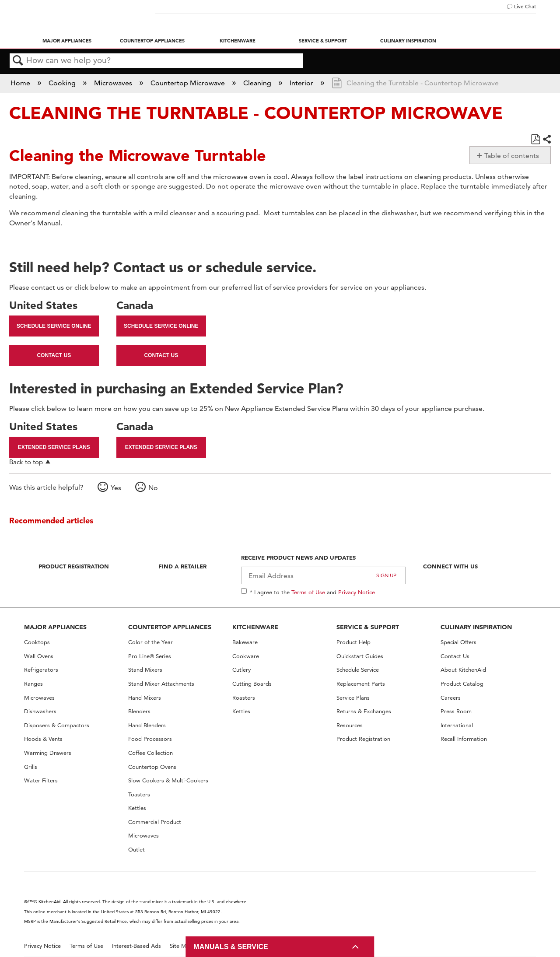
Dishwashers (40, 711)
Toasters (139, 794)
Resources (350, 725)
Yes (116, 488)
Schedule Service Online (54, 326)
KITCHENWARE (255, 627)
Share (546, 140)
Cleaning (258, 83)
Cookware (246, 656)
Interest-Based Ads (136, 946)
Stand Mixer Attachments (161, 684)
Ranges (33, 684)
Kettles (137, 808)
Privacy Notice (357, 592)
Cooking (63, 83)
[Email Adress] (324, 575)
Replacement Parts (361, 684)
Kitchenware (238, 41)
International (457, 725)
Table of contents (512, 156)
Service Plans (353, 698)
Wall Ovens (39, 656)
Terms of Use (308, 592)
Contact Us (54, 355)
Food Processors (150, 739)
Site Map (181, 946)
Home (21, 83)
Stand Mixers (145, 670)
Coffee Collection (150, 753)
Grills (31, 767)
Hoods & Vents (43, 739)
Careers (451, 698)
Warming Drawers (48, 753)
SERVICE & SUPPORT (368, 627)
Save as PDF (535, 140)
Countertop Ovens (152, 767)
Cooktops (37, 642)
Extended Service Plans (54, 447)
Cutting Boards (252, 684)
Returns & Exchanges (364, 711)
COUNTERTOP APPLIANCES (170, 627)
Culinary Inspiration (408, 41)
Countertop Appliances (152, 41)
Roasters (244, 698)
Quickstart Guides (360, 656)
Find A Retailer (182, 566)
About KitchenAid (463, 670)
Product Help (353, 642)
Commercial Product (155, 822)
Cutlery (241, 670)
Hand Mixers (145, 698)
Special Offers (458, 642)
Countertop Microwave (189, 83)
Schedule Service (358, 670)
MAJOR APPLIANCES (55, 627)
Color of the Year (150, 642)
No (153, 488)
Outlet (136, 850)
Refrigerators (41, 670)
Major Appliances (67, 41)
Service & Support (323, 41)
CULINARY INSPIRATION (476, 627)
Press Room (456, 711)
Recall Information (464, 739)
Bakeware (245, 642)
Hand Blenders (147, 725)
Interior (302, 83)
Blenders (139, 711)
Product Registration (74, 566)
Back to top (26, 462)
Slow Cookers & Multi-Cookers (168, 780)
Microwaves (114, 83)
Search (18, 61)
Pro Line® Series (150, 656)
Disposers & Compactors (57, 725)
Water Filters (41, 780)
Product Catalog (462, 684)
